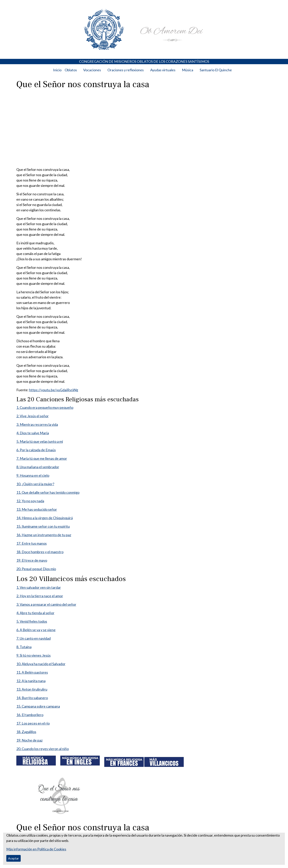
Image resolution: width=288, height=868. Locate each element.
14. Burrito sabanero (32, 698)
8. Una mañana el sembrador (38, 467)
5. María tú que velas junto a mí (40, 441)
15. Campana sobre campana (38, 706)
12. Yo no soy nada (30, 501)
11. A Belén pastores (32, 672)
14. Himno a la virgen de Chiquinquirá (45, 518)
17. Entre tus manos (32, 543)
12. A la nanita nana (31, 681)
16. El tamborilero (30, 715)
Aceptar (14, 858)
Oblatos (71, 70)
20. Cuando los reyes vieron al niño (43, 749)
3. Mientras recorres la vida (37, 424)
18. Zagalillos (26, 732)
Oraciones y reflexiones (126, 70)
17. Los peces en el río (33, 723)
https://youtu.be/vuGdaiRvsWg (54, 390)
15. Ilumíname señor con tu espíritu (43, 526)
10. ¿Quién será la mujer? (35, 484)
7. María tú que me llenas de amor (42, 458)
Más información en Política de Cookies (36, 849)
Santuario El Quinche (216, 70)
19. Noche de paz (29, 740)
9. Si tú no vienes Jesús (34, 655)
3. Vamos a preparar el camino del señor (46, 604)
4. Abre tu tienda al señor (35, 613)
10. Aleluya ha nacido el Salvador (41, 664)
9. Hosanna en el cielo (33, 475)
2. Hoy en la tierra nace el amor (40, 596)
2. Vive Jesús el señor (33, 416)
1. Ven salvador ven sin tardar (39, 587)
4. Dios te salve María (33, 433)
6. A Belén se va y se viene (36, 630)
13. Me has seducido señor (37, 509)
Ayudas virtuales (163, 70)
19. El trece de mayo (32, 560)
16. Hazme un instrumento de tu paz (44, 535)
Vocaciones (92, 70)
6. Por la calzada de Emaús (36, 450)
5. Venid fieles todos (32, 621)
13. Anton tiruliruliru (32, 689)
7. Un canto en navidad (34, 638)
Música (188, 70)
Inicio (57, 70)
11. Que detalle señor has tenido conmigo (48, 492)
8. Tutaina (24, 647)
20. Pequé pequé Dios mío (36, 569)
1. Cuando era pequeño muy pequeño (45, 407)
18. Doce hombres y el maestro (40, 552)
